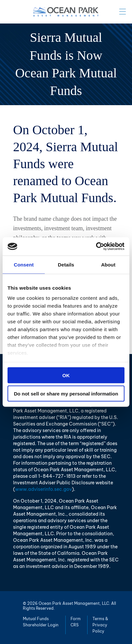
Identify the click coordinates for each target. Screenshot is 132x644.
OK (66, 375)
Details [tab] (66, 264)
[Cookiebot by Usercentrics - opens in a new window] (96, 247)
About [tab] (108, 264)
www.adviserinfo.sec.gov (43, 489)
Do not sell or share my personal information (66, 394)
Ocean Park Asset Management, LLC (66, 12)
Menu (123, 11)
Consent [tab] (24, 264)
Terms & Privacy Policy (100, 625)
